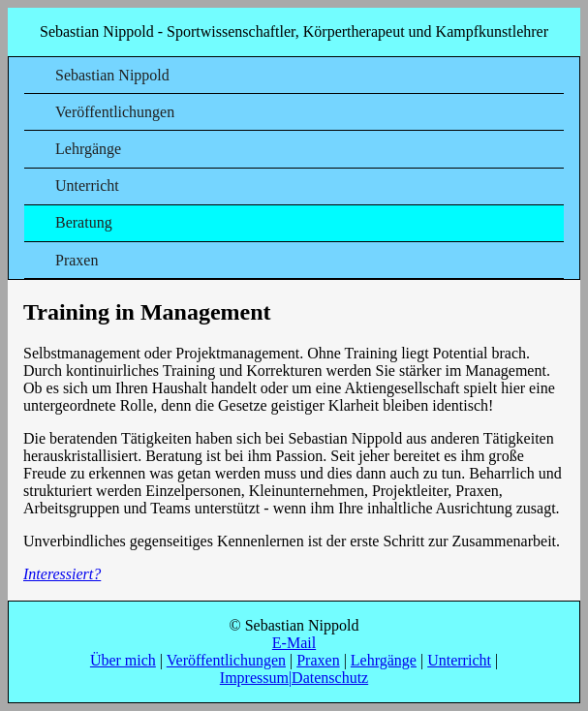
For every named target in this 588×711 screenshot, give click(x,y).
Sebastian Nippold (112, 75)
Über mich (123, 660)
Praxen (77, 260)
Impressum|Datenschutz (294, 678)
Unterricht (87, 185)
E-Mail (294, 643)
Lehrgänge (88, 149)
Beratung (84, 222)
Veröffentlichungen (115, 112)
